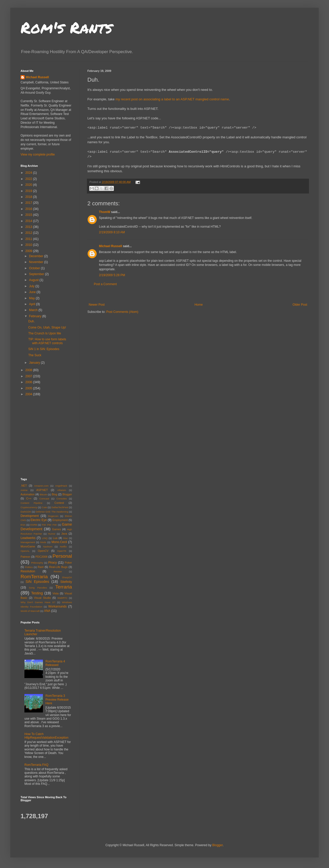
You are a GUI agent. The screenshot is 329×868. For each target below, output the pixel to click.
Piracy (53, 563)
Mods (43, 542)
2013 (29, 227)
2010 (29, 245)
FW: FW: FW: (49, 525)
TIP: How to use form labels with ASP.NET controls (47, 341)
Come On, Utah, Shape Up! (47, 327)
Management (28, 542)
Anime (24, 490)
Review (58, 571)
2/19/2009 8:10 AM (112, 232)
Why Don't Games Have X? (38, 602)
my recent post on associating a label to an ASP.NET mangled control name (172, 99)
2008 (29, 370)
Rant (41, 567)
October (35, 268)
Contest (59, 503)
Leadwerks (28, 538)
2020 (29, 185)
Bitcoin (44, 494)
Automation (28, 494)
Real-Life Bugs (58, 567)
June (33, 292)
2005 (29, 388)
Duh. (31, 321)
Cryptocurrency (29, 507)
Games (56, 529)
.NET (24, 486)
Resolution (28, 571)
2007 (29, 376)
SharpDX (67, 577)
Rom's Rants (66, 27)
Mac (66, 538)
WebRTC (62, 598)
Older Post (300, 305)
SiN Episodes (37, 582)
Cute (44, 507)
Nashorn (48, 547)
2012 (29, 233)
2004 (29, 394)
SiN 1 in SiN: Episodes (44, 349)
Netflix (63, 547)
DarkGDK (26, 512)
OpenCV (43, 551)
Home (199, 305)
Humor (52, 534)
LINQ (45, 538)
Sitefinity (66, 582)
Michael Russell (111, 246)
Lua (55, 538)
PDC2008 (42, 557)
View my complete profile (38, 155)
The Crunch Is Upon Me (45, 333)
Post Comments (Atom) (122, 312)
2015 (29, 215)
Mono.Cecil (59, 542)
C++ (29, 498)
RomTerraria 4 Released (55, 663)
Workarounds (57, 606)
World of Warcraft (30, 611)
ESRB (34, 525)
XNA (47, 611)
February (36, 316)
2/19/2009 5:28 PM (112, 275)
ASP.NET (42, 490)
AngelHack (61, 486)
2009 (29, 251)
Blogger (67, 494)
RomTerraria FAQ (36, 765)
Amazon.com (41, 486)
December (37, 256)
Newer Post (97, 305)
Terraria (64, 587)
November (37, 262)
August (34, 280)
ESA (23, 525)
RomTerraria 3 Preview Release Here (57, 700)
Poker (68, 563)
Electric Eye (39, 520)
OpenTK (62, 551)
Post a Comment (105, 284)
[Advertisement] (198, 295)
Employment (60, 520)
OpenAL (25, 551)
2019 (29, 191)
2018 (29, 197)
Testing (37, 593)
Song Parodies (38, 588)
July (32, 286)
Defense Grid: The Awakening (52, 512)
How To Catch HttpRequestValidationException (46, 736)
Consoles (62, 499)
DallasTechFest (60, 507)
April (33, 304)
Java (64, 534)
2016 (29, 209)
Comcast (44, 499)
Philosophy (37, 563)
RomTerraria (34, 577)
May (32, 298)
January (35, 363)
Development (30, 516)
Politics (29, 567)
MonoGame (28, 546)
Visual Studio (42, 598)
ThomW (105, 212)
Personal (62, 556)
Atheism (62, 490)
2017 (29, 203)
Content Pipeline (31, 503)
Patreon (25, 557)
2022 (29, 179)
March (34, 310)
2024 (29, 173)
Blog (54, 494)
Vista (56, 593)
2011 (29, 239)
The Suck (35, 355)
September (37, 274)
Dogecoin (53, 516)
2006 (29, 382)
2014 (29, 221)
